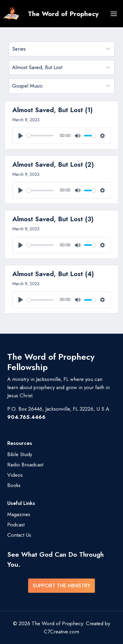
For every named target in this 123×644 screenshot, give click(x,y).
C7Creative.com (61, 632)
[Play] (21, 136)
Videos (15, 475)
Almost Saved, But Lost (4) (53, 274)
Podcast (16, 525)
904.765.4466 (26, 417)
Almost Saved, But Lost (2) (53, 164)
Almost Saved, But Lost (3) (53, 219)
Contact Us (19, 535)
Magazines (19, 514)
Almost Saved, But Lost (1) (53, 110)
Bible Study (20, 454)
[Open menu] (114, 14)
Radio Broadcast (25, 465)
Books (14, 485)
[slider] (40, 136)
